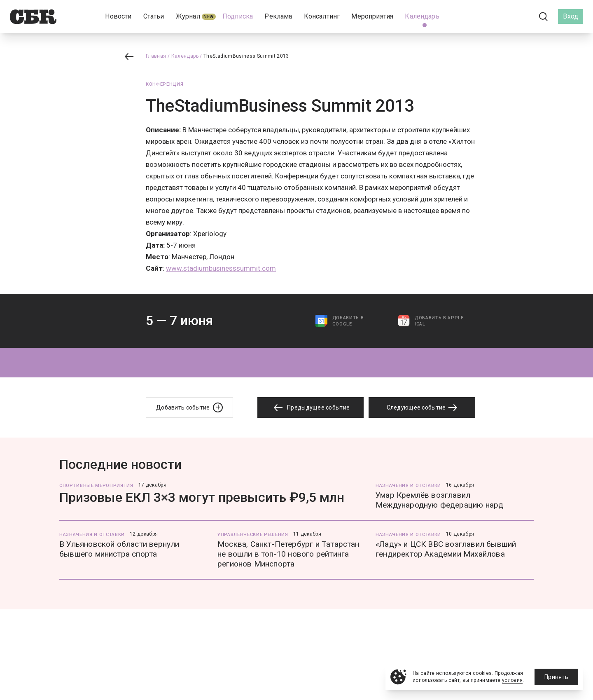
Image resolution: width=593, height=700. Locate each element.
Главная (156, 56)
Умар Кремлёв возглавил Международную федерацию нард (439, 500)
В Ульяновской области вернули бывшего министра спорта (119, 549)
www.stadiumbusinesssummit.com (221, 268)
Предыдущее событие (311, 408)
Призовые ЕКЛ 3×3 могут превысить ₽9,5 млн (202, 497)
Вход (571, 16)
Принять (556, 677)
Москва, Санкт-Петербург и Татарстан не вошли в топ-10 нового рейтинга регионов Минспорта (288, 554)
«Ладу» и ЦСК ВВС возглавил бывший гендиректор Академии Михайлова (446, 549)
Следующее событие (422, 407)
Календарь (185, 56)
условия (512, 680)
